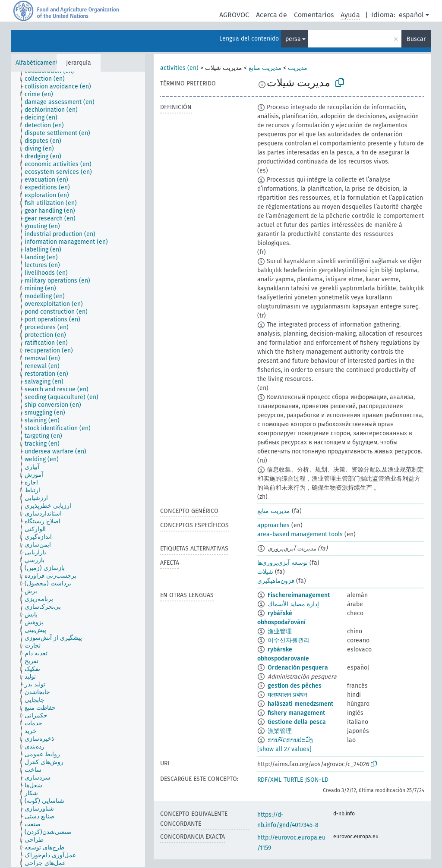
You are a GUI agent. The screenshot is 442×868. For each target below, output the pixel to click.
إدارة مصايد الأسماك (293, 604)
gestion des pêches (295, 686)
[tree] (78, 469)
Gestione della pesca (297, 722)
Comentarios (314, 15)
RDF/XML (269, 780)
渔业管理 (280, 631)
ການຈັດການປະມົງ (290, 740)
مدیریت (298, 68)
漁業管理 (280, 731)
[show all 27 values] (284, 749)
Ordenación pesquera (298, 668)
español (411, 15)
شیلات (265, 572)
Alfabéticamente (38, 63)
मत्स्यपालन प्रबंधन (287, 695)
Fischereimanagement (299, 595)
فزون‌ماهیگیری (276, 581)
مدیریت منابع (265, 68)
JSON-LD (317, 780)
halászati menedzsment (300, 704)
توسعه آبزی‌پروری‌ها (283, 563)
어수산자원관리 (289, 640)
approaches (273, 525)
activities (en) (179, 68)
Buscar (416, 39)
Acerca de (272, 15)
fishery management (296, 713)
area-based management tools (300, 534)
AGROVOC (234, 15)
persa (293, 39)
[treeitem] (48, 79)
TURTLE (293, 780)
